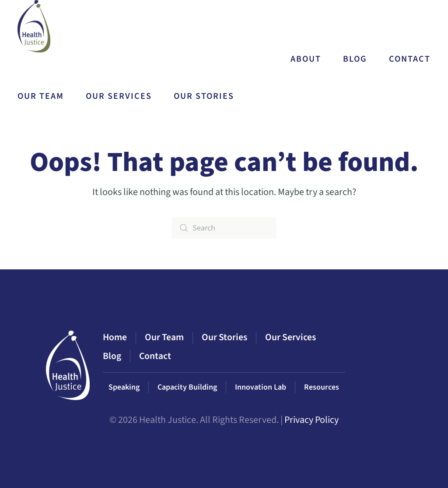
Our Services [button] (119, 96)
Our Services (290, 337)
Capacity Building (187, 387)
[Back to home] (35, 26)
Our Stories (204, 96)
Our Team (41, 96)
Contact (410, 59)
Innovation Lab (261, 387)
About (306, 59)
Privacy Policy (311, 420)
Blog (355, 59)
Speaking (124, 387)
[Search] (224, 228)
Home (115, 337)
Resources (322, 387)
